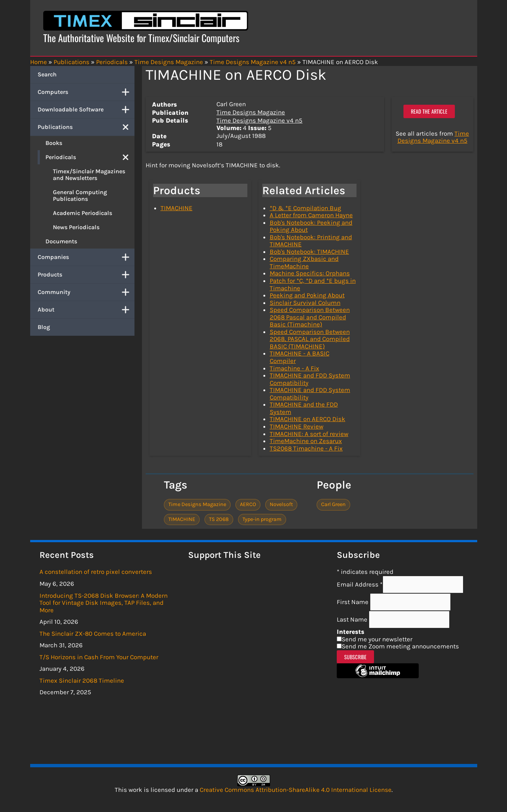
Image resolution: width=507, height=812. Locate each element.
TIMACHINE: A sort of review (309, 434)
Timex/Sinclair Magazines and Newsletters (89, 175)
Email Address (360, 584)
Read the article (429, 111)
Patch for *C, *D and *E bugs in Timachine (313, 284)
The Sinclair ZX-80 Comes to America (93, 634)
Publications (86, 127)
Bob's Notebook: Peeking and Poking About (311, 226)
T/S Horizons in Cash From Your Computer (99, 657)
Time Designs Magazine (251, 112)
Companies (86, 257)
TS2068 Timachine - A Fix (306, 448)
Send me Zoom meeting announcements (400, 646)
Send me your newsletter (377, 639)
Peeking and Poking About (307, 295)
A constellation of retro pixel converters (96, 572)
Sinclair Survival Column (305, 303)
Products (86, 275)
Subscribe (356, 657)
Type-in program (262, 519)
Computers (86, 92)
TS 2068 (219, 519)
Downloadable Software (86, 110)
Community (86, 292)
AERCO (248, 504)
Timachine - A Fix (294, 368)
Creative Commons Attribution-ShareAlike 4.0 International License (296, 790)
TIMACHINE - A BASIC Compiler (300, 357)
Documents (61, 241)
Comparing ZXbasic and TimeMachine (304, 262)
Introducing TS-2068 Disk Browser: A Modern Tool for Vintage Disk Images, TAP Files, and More (104, 603)
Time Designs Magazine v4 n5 (259, 120)
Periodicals (90, 157)
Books (54, 143)
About (86, 310)
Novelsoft (281, 504)
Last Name (353, 619)
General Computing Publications (80, 195)
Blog (44, 327)
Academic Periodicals (83, 213)
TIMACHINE (177, 208)
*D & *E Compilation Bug (305, 208)
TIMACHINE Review (297, 426)
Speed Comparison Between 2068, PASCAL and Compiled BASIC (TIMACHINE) (310, 339)
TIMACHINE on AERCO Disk (308, 419)
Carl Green (333, 504)
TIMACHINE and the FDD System (304, 408)
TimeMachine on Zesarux (306, 441)
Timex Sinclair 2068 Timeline (82, 680)
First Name (353, 602)
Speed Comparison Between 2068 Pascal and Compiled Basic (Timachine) (310, 317)
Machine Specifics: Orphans (310, 273)
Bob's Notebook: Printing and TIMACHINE (311, 241)
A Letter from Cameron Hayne (311, 215)
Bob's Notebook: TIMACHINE (309, 252)
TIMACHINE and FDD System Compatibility (310, 379)
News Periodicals (76, 227)
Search (47, 74)
